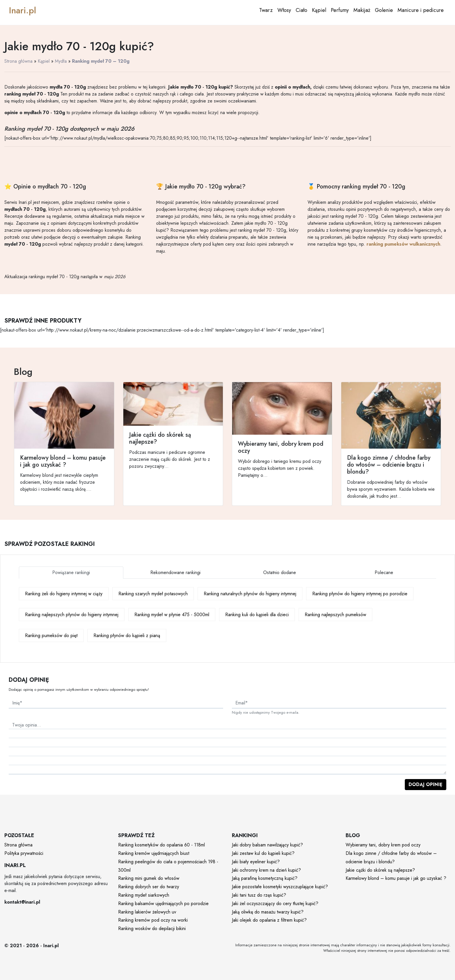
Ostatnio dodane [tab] (280, 572)
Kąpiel (319, 10)
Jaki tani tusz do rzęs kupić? (259, 895)
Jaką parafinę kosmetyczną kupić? (265, 878)
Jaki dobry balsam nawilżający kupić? (267, 845)
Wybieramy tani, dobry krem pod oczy (383, 845)
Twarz (266, 10)
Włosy (284, 10)
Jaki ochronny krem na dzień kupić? (266, 870)
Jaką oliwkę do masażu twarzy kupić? (268, 912)
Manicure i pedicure (421, 10)
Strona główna (18, 61)
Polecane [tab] (384, 572)
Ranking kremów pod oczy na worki (153, 920)
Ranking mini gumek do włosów (149, 878)
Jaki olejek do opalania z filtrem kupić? (269, 920)
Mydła (61, 61)
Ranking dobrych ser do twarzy (149, 887)
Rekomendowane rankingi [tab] (175, 572)
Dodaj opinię (426, 784)
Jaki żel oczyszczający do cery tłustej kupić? (275, 903)
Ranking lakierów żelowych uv (147, 912)
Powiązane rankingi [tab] (71, 572)
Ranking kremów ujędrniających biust (154, 853)
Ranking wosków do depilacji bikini (152, 928)
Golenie (384, 10)
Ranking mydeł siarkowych (144, 895)
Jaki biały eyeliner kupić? (256, 862)
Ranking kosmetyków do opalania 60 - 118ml (161, 845)
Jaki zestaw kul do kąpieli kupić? (263, 853)
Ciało (301, 10)
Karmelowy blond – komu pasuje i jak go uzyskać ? (396, 878)
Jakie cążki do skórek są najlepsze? (380, 870)
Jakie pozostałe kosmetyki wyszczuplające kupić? (280, 887)
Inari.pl (22, 10)
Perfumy (340, 10)
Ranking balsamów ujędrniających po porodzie (163, 903)
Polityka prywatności (24, 853)
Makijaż (362, 10)
